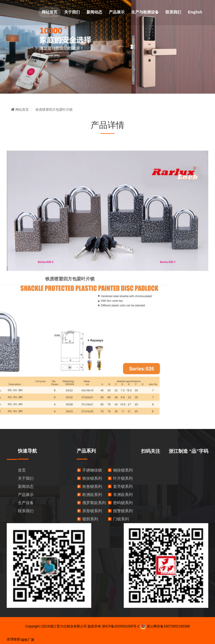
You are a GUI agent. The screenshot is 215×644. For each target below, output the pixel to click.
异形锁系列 (92, 511)
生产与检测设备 (145, 12)
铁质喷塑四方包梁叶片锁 (54, 110)
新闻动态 (94, 12)
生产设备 (26, 503)
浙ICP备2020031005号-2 (121, 626)
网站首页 (50, 12)
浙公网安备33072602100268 (165, 626)
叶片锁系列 (123, 478)
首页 (22, 470)
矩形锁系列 (92, 486)
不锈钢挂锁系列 (96, 470)
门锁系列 (121, 519)
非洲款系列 (123, 495)
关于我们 (72, 12)
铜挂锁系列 (123, 470)
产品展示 (117, 12)
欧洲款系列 (92, 495)
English (195, 12)
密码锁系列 (123, 503)
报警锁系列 (123, 511)
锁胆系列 (90, 519)
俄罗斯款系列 (94, 503)
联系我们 (173, 12)
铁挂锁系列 (92, 478)
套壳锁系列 (123, 486)
